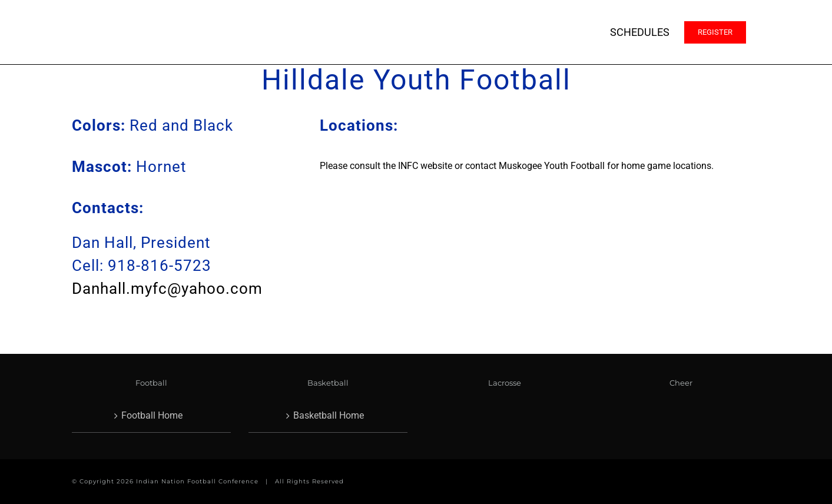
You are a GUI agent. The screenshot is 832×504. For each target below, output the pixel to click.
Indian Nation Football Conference (197, 481)
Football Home (152, 415)
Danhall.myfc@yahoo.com (167, 289)
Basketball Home (329, 415)
